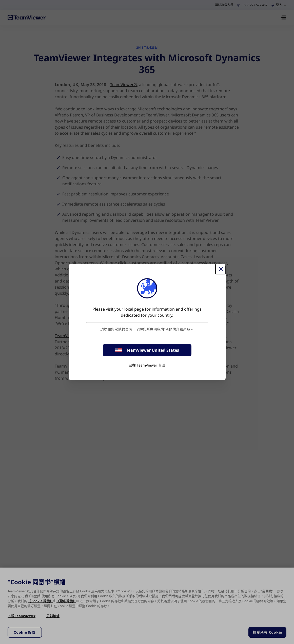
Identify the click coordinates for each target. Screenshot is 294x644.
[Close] (221, 269)
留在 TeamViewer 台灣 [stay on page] (147, 365)
